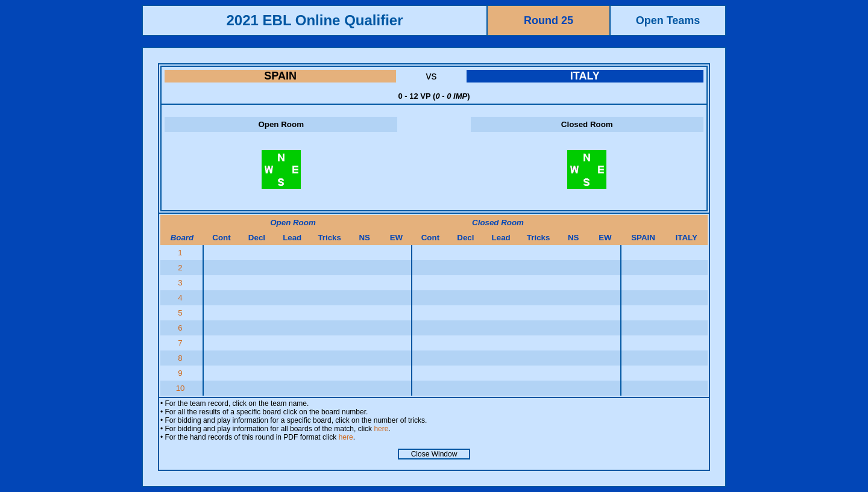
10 (182, 388)
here (381, 429)
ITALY (585, 76)
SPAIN (280, 76)
